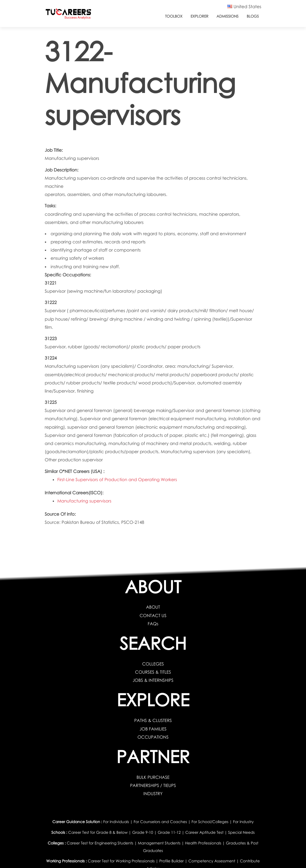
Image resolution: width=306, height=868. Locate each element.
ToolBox (174, 16)
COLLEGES (153, 664)
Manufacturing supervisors (85, 501)
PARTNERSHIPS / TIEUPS (153, 786)
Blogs (253, 16)
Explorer (199, 16)
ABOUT (153, 607)
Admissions (228, 16)
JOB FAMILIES (153, 729)
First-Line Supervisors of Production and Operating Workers (118, 480)
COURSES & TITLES (153, 672)
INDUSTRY (153, 794)
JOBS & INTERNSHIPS (153, 680)
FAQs (153, 624)
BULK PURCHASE (153, 777)
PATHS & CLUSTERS (153, 721)
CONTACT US (153, 616)
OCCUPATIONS (153, 737)
